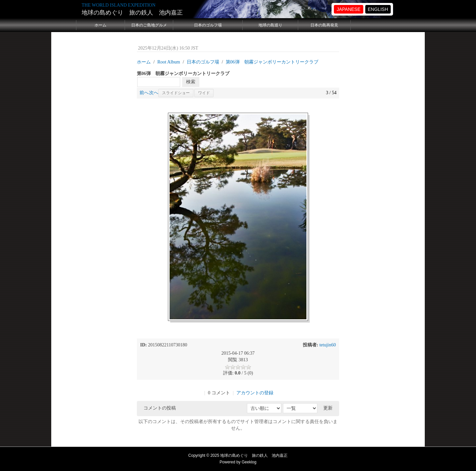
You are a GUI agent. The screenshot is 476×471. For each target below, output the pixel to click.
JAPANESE (348, 9)
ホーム (100, 25)
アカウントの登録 (255, 393)
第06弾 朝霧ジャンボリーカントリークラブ (272, 62)
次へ (154, 93)
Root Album (169, 62)
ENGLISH (378, 9)
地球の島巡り (270, 25)
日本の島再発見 (324, 25)
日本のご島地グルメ (149, 25)
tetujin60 (328, 345)
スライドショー (176, 93)
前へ (144, 93)
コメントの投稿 (160, 408)
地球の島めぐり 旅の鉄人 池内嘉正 (132, 13)
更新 (328, 408)
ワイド (204, 93)
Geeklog (249, 462)
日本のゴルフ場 (208, 25)
